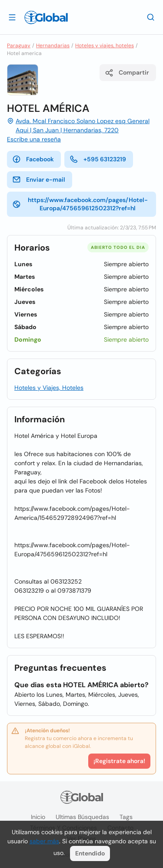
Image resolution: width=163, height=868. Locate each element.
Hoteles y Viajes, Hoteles (49, 388)
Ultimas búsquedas (82, 817)
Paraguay (19, 46)
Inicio (38, 817)
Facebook (33, 159)
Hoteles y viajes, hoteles (105, 46)
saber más (44, 841)
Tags (126, 817)
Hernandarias (53, 46)
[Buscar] (151, 17)
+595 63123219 (98, 159)
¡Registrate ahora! (119, 761)
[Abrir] (12, 17)
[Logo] (46, 17)
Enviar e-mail (39, 179)
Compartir (127, 73)
